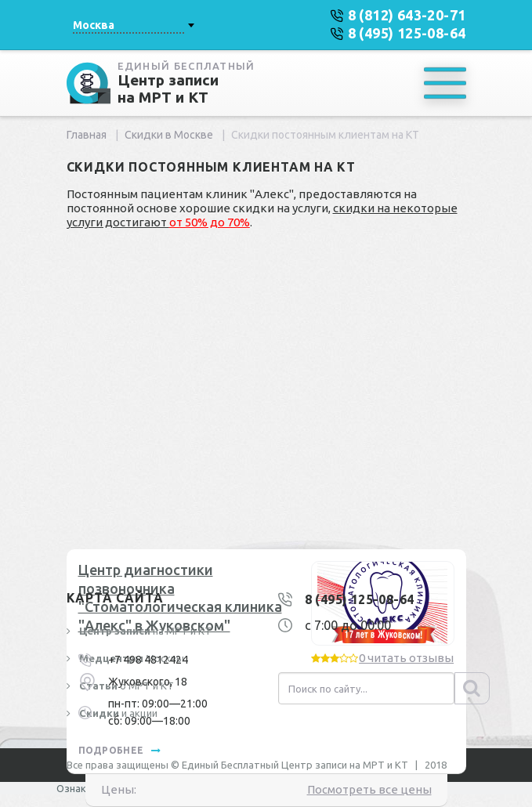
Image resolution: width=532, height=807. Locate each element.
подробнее (119, 750)
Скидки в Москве (169, 135)
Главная (87, 135)
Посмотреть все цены (369, 789)
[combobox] (133, 25)
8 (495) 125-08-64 (360, 599)
